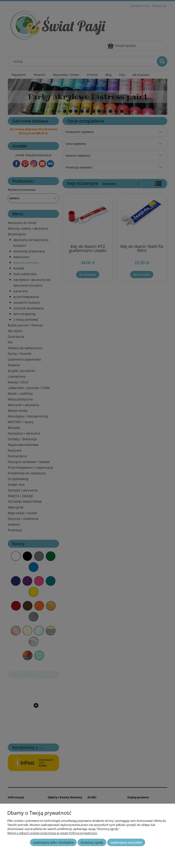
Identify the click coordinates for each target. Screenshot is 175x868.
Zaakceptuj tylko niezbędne (53, 842)
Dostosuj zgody (92, 842)
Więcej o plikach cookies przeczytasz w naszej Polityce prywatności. (52, 833)
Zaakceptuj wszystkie (126, 842)
